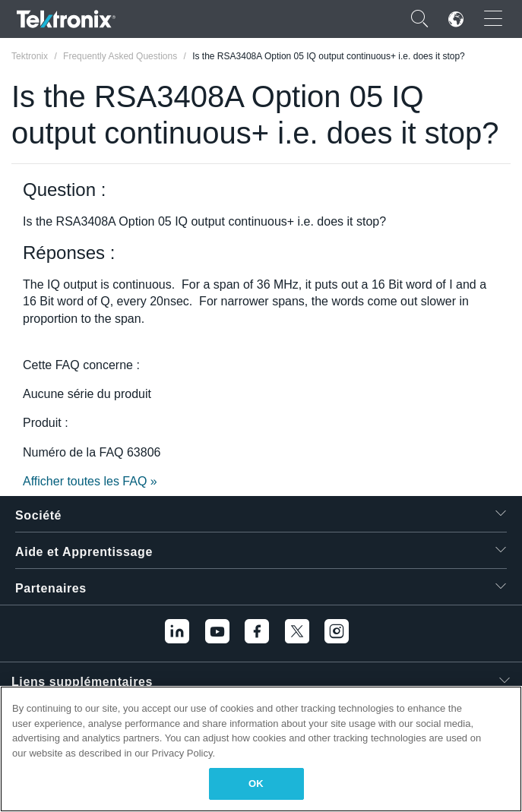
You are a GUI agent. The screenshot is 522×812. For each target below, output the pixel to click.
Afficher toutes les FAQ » (90, 481)
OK (256, 784)
